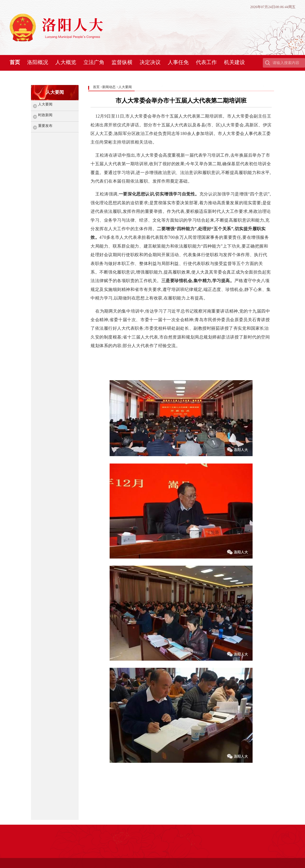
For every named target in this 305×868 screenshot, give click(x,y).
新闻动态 (109, 87)
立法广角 (94, 62)
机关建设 (234, 62)
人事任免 (178, 62)
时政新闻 (45, 115)
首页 (15, 62)
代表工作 (206, 62)
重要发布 (45, 126)
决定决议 (150, 62)
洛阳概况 (38, 62)
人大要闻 (45, 104)
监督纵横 (122, 62)
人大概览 (66, 62)
